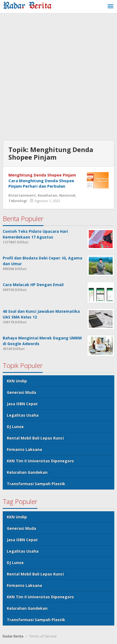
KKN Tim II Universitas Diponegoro (40, 461)
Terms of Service (43, 636)
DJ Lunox (15, 427)
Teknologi (18, 201)
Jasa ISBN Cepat (22, 404)
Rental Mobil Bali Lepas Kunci (35, 438)
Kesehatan (48, 195)
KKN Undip (17, 381)
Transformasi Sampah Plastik (36, 484)
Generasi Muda (21, 392)
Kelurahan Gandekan (27, 472)
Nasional (67, 195)
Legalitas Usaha (23, 415)
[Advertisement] (58, 77)
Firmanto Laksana (24, 449)
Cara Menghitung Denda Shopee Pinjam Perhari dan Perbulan (41, 183)
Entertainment (22, 195)
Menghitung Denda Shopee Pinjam (42, 175)
